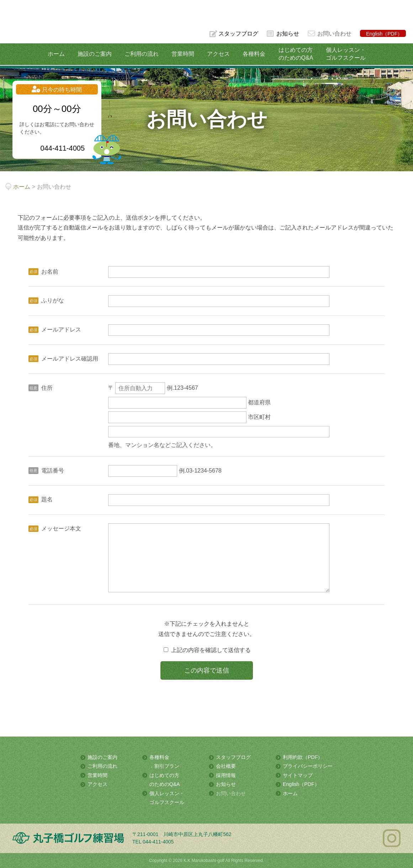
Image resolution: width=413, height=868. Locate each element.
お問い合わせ (334, 34)
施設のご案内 (96, 54)
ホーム (58, 54)
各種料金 (253, 54)
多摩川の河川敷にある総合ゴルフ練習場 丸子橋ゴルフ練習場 (33, 29)
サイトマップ (298, 776)
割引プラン (167, 767)
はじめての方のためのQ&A (295, 54)
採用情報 (226, 776)
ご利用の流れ (142, 54)
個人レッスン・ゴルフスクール (344, 54)
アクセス (218, 54)
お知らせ (288, 34)
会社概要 (226, 767)
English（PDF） (384, 34)
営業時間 (183, 54)
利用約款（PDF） (303, 758)
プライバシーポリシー (308, 767)
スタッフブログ (238, 34)
